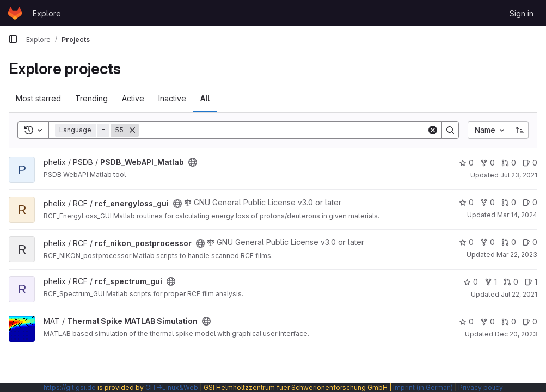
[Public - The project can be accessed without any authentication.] (193, 162)
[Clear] (433, 130)
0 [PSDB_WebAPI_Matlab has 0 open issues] (530, 163)
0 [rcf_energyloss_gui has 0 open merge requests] (509, 202)
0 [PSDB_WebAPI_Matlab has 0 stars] (466, 163)
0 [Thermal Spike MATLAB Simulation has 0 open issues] (530, 321)
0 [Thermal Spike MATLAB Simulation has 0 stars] (466, 321)
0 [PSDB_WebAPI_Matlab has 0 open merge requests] (509, 163)
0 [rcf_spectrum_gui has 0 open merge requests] (511, 282)
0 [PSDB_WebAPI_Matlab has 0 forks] (487, 163)
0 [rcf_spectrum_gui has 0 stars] (471, 282)
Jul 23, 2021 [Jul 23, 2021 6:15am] (519, 175)
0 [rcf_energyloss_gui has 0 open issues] (530, 202)
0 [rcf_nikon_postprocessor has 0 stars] (466, 242)
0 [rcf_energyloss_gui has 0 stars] (466, 202)
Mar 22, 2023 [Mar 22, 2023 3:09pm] (517, 255)
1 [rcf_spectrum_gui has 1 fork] (491, 282)
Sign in (522, 13)
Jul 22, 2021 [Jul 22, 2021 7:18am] (519, 294)
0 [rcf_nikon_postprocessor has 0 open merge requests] (509, 242)
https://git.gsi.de (70, 387)
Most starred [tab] (38, 98)
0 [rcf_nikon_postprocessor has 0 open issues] (530, 242)
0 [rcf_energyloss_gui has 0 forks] (487, 202)
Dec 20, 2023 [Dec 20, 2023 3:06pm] (516, 334)
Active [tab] (133, 98)
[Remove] (132, 130)
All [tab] (205, 98)
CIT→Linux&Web (172, 387)
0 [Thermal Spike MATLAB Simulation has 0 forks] (487, 321)
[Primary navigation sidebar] (13, 39)
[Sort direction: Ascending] (520, 130)
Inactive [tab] (172, 98)
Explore (47, 13)
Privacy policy (481, 387)
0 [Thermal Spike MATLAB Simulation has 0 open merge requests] (509, 321)
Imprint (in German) (423, 387)
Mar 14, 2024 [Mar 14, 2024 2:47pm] (517, 215)
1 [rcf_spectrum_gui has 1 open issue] (531, 282)
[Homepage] (15, 13)
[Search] (283, 130)
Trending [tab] (91, 98)
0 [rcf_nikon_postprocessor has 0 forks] (487, 242)
